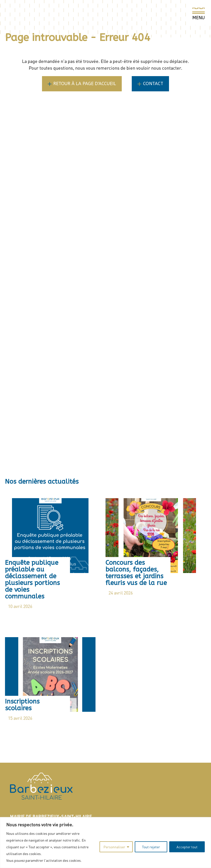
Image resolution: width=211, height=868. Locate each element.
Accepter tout (187, 847)
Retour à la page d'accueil (85, 84)
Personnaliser (114, 847)
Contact (153, 84)
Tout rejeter (151, 847)
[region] (105, 843)
